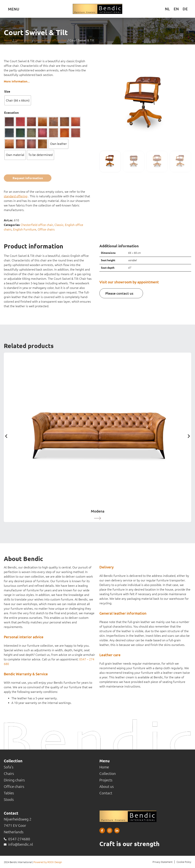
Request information (28, 178)
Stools (9, 799)
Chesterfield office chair (51, 40)
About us (107, 787)
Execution (11, 113)
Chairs (9, 774)
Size (7, 91)
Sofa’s (9, 767)
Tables (9, 793)
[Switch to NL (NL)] (167, 9)
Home (8, 40)
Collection (108, 774)
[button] (6, 436)
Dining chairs (14, 780)
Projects (106, 780)
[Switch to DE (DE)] (185, 9)
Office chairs (23, 40)
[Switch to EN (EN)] (176, 9)
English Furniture (25, 229)
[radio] (18, 100)
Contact (106, 793)
